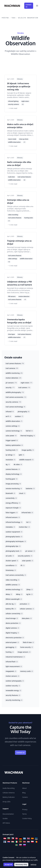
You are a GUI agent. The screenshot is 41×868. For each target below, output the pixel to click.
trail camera (24, 387)
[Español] (32, 838)
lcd (28, 522)
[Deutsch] (21, 838)
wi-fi (8, 416)
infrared (10, 412)
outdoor (19, 416)
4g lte (30, 594)
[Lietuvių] (21, 842)
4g (8, 464)
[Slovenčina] (21, 845)
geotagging (11, 647)
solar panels (27, 561)
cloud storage (12, 618)
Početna (5, 18)
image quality (28, 450)
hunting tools (12, 450)
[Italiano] (17, 842)
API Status (6, 823)
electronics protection (15, 638)
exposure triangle (13, 508)
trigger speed (12, 440)
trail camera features (15, 363)
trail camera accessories (16, 397)
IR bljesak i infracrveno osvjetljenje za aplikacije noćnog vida (19, 86)
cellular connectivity (14, 614)
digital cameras (12, 628)
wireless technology (14, 589)
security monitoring (14, 700)
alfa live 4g (11, 604)
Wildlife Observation (28, 18)
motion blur (24, 527)
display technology (14, 474)
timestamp (11, 570)
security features (13, 695)
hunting (10, 652)
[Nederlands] (28, 842)
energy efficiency (13, 503)
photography (24, 412)
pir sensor (30, 551)
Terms (24, 814)
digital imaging (12, 633)
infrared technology (14, 522)
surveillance (11, 565)
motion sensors (12, 676)
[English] (28, 838)
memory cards (27, 671)
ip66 (21, 455)
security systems (25, 556)
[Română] (36, 842)
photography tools (14, 551)
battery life (11, 609)
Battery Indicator (9, 797)
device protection (13, 623)
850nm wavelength (14, 599)
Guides (5, 818)
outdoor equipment (14, 532)
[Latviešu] (24, 842)
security (10, 387)
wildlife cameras (13, 585)
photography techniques (16, 541)
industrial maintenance (15, 657)
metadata (10, 527)
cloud (22, 493)
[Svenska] (17, 845)
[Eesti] (36, 838)
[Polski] (32, 842)
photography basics (14, 537)
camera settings (13, 426)
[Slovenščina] (24, 845)
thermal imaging (28, 436)
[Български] (9, 838)
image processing (13, 484)
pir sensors (11, 383)
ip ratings (10, 455)
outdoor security (13, 686)
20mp (30, 589)
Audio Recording (9, 788)
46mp (9, 594)
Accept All (8, 864)
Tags (13, 18)
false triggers (12, 513)
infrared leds (27, 513)
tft (23, 565)
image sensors (24, 652)
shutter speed (12, 561)
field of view (28, 642)
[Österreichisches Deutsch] (5, 838)
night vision (26, 383)
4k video (18, 464)
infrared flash (12, 662)
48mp (19, 594)
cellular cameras (27, 609)
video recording (13, 580)
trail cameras (12, 368)
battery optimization (14, 445)
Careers (25, 797)
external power (12, 642)
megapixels (11, 671)
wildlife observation (14, 421)
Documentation (8, 814)
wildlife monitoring (14, 373)
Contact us (28, 6)
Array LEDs (7, 802)
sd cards (10, 556)
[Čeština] (13, 838)
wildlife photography (15, 392)
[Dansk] (17, 838)
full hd (29, 431)
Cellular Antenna (9, 793)
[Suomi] (5, 842)
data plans (27, 618)
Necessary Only (21, 864)
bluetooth (10, 493)
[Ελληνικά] (24, 838)
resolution (10, 460)
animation (25, 604)
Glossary (20, 79)
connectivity (11, 498)
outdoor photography (15, 681)
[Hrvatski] (9, 842)
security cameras (13, 402)
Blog (24, 793)
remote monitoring (14, 488)
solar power (11, 436)
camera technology (14, 431)
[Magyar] (13, 842)
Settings (33, 864)
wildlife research (26, 460)
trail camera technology (15, 407)
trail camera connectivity (16, 575)
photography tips (13, 546)
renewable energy (13, 690)
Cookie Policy (27, 818)
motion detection (14, 378)
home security (27, 647)
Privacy (25, 809)
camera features (13, 469)
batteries (30, 488)
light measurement (14, 666)
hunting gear (12, 479)
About (24, 788)
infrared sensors (13, 517)
